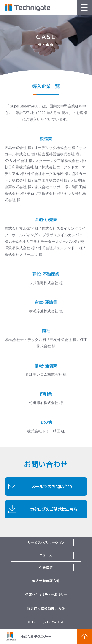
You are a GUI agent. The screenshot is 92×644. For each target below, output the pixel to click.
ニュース (46, 555)
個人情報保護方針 (46, 581)
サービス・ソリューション (46, 543)
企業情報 (46, 568)
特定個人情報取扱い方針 (46, 609)
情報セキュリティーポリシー (46, 595)
